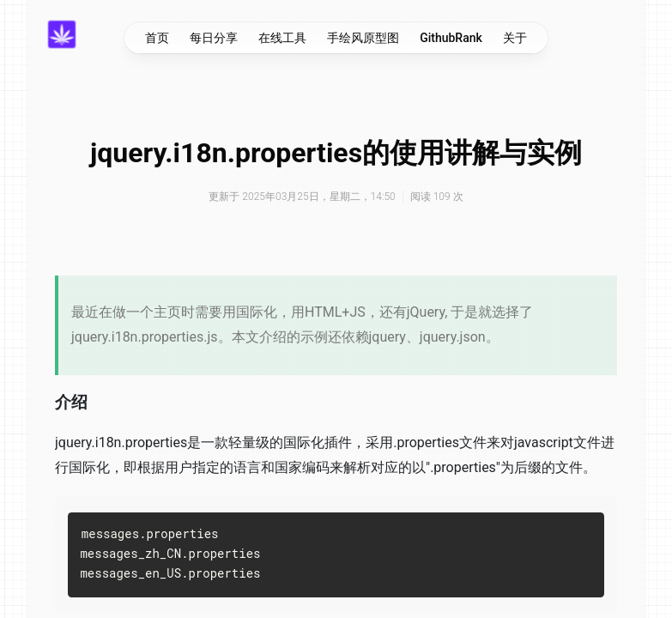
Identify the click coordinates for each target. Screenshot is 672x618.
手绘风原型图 (363, 38)
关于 (515, 38)
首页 (157, 38)
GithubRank (451, 38)
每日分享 (214, 38)
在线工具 (282, 38)
